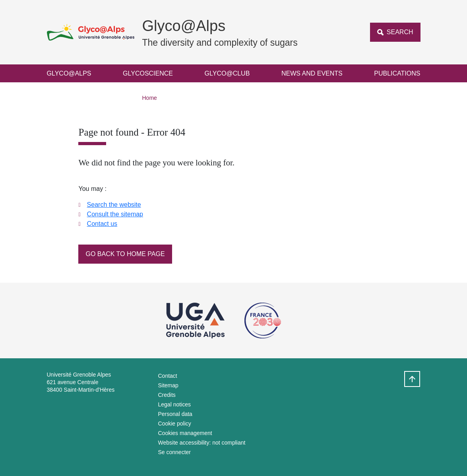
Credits (167, 395)
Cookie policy (175, 424)
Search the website (114, 205)
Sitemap (168, 385)
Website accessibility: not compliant (202, 443)
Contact (168, 376)
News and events (312, 73)
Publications (397, 73)
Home (150, 98)
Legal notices (175, 404)
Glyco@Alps (69, 73)
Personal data (175, 414)
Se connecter (175, 452)
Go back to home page (125, 254)
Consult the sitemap (115, 214)
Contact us (102, 224)
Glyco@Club (227, 73)
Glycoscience (148, 73)
